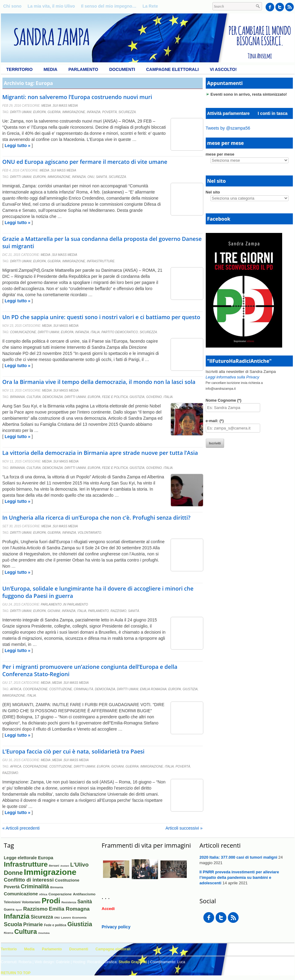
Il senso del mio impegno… (109, 6)
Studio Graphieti (133, 962)
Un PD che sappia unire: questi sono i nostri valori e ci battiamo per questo (101, 317)
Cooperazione (35, 689)
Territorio (20, 69)
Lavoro (66, 917)
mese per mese (220, 154)
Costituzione (61, 689)
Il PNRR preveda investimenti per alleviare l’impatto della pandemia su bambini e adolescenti (239, 877)
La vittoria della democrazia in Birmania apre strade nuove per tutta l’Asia (100, 453)
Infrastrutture (101, 261)
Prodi (51, 901)
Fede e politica (115, 397)
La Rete (150, 6)
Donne (13, 873)
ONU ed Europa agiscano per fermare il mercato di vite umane (85, 162)
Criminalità (83, 689)
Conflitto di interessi (29, 880)
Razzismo (119, 611)
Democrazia (53, 397)
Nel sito (213, 192)
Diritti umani (21, 112)
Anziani (65, 866)
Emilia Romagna (153, 689)
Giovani (54, 611)
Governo (154, 397)
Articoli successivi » (184, 828)
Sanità (101, 177)
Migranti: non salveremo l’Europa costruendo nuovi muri (77, 97)
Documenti (122, 69)
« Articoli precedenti (21, 828)
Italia (95, 332)
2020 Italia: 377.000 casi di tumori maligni (238, 857)
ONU (91, 177)
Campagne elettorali (172, 69)
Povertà (109, 112)
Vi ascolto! (223, 69)
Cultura (34, 397)
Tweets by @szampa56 (228, 128)
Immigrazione (74, 112)
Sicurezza (127, 112)
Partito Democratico (120, 332)
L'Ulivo (79, 865)
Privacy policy (116, 927)
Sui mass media (65, 106)
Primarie (33, 925)
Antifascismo (84, 894)
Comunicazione (23, 332)
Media (51, 69)
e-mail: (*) (215, 421)
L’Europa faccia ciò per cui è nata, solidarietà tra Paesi (74, 751)
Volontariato (89, 533)
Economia (79, 917)
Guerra (54, 112)
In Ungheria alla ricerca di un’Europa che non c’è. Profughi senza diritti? (96, 518)
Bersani (54, 866)
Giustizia (137, 397)
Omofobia (44, 933)
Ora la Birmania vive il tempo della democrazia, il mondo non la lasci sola (99, 382)
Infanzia (94, 112)
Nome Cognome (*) (224, 400)
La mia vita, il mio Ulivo (51, 6)
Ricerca (9, 933)
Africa (16, 689)
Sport (19, 910)
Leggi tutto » (17, 146)
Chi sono (13, 6)
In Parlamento (76, 604)
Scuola (13, 924)
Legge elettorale (20, 858)
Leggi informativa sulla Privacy (233, 377)
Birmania (17, 397)
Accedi (108, 909)
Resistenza (69, 902)
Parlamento (83, 69)
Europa (39, 112)
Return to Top (16, 973)
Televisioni (12, 902)
